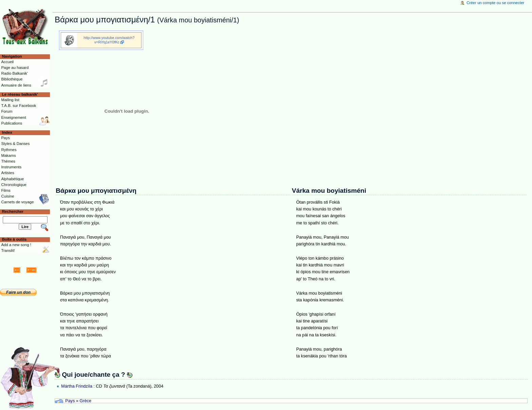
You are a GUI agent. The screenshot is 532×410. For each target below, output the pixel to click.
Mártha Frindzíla (77, 386)
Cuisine (7, 196)
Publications (12, 123)
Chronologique (14, 185)
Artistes (7, 173)
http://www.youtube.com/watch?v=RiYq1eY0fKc (109, 40)
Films (6, 190)
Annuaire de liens (16, 85)
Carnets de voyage (17, 202)
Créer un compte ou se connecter (495, 3)
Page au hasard (15, 68)
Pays (70, 401)
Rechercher (13, 211)
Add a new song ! (16, 245)
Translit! (8, 250)
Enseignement (13, 117)
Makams (8, 155)
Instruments (11, 167)
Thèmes (8, 161)
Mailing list (10, 100)
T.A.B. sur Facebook (18, 106)
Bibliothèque (12, 79)
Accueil (7, 62)
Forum (7, 111)
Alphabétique (12, 179)
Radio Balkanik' (14, 73)
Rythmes (9, 150)
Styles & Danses (15, 144)
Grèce (86, 401)
